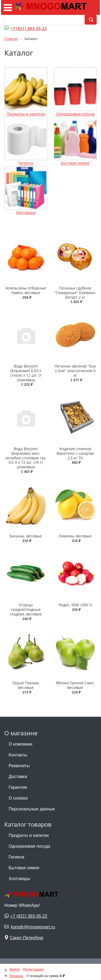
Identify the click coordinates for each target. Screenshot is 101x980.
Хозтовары (26, 212)
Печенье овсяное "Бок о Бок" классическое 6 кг (75, 371)
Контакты (18, 755)
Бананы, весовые (26, 536)
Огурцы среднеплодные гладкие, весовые (26, 609)
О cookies (18, 798)
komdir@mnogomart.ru (33, 927)
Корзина (16, 976)
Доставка (18, 777)
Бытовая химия (75, 163)
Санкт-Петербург (27, 938)
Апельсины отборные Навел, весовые (26, 290)
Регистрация (33, 969)
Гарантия (18, 787)
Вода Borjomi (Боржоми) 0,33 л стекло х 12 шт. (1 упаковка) (26, 373)
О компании (20, 744)
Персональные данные (32, 809)
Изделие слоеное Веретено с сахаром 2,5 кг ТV (75, 453)
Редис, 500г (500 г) (75, 605)
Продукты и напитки (26, 114)
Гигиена (26, 163)
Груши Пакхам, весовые (26, 685)
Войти (15, 969)
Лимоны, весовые (75, 536)
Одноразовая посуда (75, 114)
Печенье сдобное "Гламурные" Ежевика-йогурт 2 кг (75, 293)
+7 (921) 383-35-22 (29, 28)
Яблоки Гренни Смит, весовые (75, 685)
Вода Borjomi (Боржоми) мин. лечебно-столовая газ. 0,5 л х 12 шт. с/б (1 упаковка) (26, 458)
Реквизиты (19, 766)
